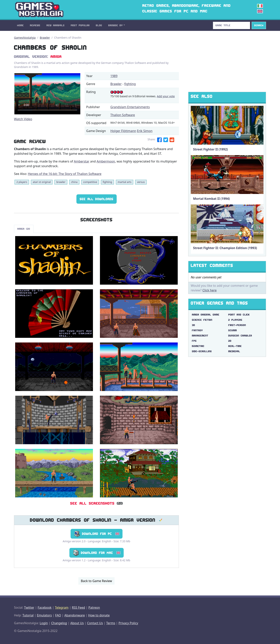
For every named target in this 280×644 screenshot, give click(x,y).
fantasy (197, 330)
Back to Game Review (96, 581)
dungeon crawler (240, 336)
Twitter (29, 607)
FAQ (58, 615)
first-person (237, 325)
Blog (99, 25)
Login (44, 623)
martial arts (124, 182)
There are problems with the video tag (47, 94)
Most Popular (80, 25)
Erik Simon (145, 131)
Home (20, 25)
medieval (234, 351)
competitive (90, 182)
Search (259, 25)
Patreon (94, 607)
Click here (210, 290)
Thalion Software (123, 115)
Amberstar (82, 161)
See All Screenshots (92, 503)
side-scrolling (202, 351)
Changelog (59, 623)
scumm (233, 330)
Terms (111, 623)
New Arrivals (56, 25)
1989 (114, 76)
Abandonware (75, 615)
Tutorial (28, 615)
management (200, 336)
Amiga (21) (24, 229)
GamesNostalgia (25, 38)
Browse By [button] (115, 25)
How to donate (99, 615)
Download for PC (97, 534)
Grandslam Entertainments (130, 107)
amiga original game (206, 315)
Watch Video (23, 119)
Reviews (35, 25)
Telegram (62, 607)
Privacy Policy (128, 623)
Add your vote (166, 96)
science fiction (202, 320)
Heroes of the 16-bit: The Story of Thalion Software (65, 174)
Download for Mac (97, 553)
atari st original (42, 182)
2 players (22, 182)
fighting (130, 84)
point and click (239, 315)
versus (141, 182)
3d (193, 325)
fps (194, 341)
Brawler (45, 38)
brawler (61, 182)
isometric (198, 346)
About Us (77, 623)
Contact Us (95, 623)
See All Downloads (97, 199)
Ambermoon (106, 161)
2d (230, 341)
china (74, 182)
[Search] (231, 25)
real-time (235, 346)
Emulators (44, 615)
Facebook (45, 607)
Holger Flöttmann (123, 131)
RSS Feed (78, 607)
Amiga (56, 56)
